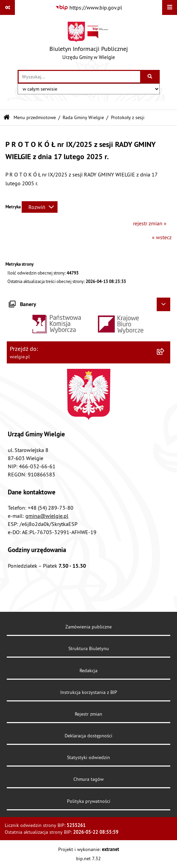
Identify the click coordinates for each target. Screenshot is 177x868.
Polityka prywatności (89, 801)
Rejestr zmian (88, 714)
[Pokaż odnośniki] (7, 7)
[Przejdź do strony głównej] (89, 42)
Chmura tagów (88, 779)
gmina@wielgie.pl (47, 516)
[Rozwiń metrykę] (40, 207)
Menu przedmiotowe (35, 117)
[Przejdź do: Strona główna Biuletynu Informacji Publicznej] (7, 118)
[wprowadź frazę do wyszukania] (79, 77)
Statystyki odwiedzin (88, 757)
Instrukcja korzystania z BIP (89, 692)
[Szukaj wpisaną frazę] (150, 77)
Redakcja (88, 671)
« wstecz (162, 237)
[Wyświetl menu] (170, 7)
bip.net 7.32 (88, 858)
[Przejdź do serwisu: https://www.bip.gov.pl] (89, 7)
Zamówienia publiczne (88, 627)
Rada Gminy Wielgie (83, 117)
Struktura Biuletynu (89, 648)
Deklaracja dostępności (88, 736)
